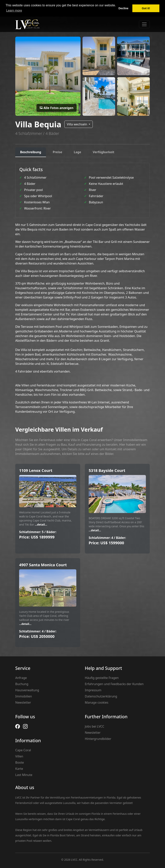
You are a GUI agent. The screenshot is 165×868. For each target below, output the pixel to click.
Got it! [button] (146, 8)
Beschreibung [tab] (31, 152)
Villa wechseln (77, 124)
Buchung (22, 684)
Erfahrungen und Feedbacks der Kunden (114, 684)
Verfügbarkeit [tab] (104, 152)
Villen (19, 756)
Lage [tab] (77, 152)
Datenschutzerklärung (101, 696)
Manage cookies (97, 702)
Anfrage (21, 678)
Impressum (93, 690)
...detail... (41, 524)
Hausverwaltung (27, 690)
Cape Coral (23, 750)
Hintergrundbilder (98, 739)
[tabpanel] (82, 288)
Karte (19, 769)
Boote (20, 762)
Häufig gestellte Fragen (102, 678)
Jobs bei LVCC (94, 726)
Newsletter (23, 702)
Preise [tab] (57, 152)
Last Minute (24, 775)
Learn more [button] (14, 11)
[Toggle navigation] (144, 24)
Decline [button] (123, 8)
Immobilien (24, 696)
